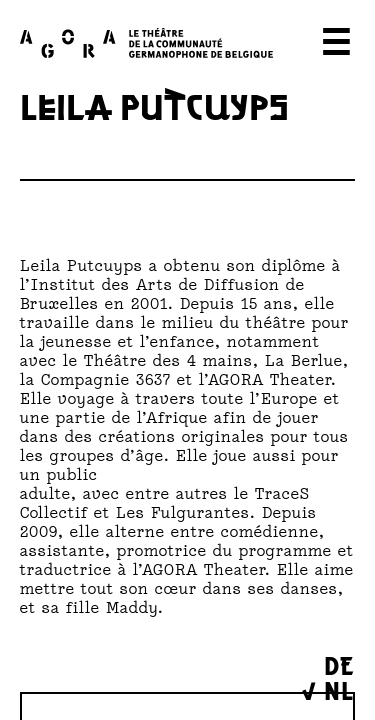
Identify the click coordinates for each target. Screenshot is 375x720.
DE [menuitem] (339, 664)
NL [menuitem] (339, 689)
